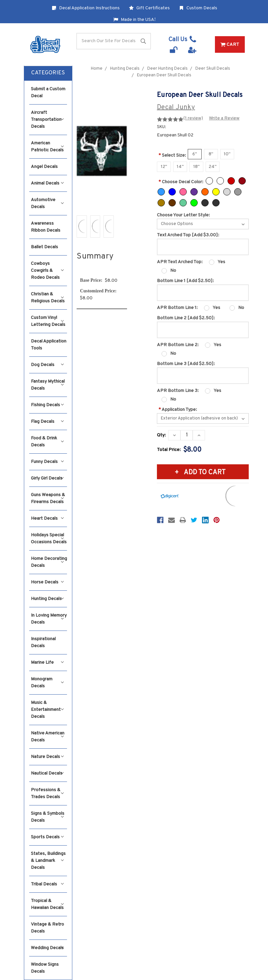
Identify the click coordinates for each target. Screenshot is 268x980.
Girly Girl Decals (47, 478)
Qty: (161, 435)
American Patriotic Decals (47, 147)
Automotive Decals (47, 203)
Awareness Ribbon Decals (46, 227)
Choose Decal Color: (181, 182)
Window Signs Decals (45, 968)
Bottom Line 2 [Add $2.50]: (186, 318)
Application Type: (178, 410)
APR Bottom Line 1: (177, 308)
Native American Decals (48, 737)
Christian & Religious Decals (48, 298)
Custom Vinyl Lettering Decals (48, 321)
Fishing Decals (47, 405)
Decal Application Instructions (86, 8)
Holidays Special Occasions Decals (49, 539)
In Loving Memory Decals (49, 619)
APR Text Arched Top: (180, 262)
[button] (48, 73)
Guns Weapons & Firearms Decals (48, 498)
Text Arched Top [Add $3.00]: (188, 235)
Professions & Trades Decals (47, 793)
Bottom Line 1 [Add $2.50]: (185, 281)
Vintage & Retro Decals (47, 928)
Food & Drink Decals (47, 442)
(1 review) (193, 118)
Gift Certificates (149, 8)
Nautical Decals (47, 773)
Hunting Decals (47, 599)
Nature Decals (47, 757)
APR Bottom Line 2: (178, 345)
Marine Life (47, 663)
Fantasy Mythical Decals (48, 385)
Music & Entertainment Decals (47, 710)
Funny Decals (47, 462)
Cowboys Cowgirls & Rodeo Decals (47, 271)
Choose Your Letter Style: (183, 215)
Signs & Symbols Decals (48, 817)
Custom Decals (198, 8)
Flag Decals (47, 422)
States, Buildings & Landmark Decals (48, 861)
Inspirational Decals (43, 642)
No (173, 271)
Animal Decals (47, 183)
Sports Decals (47, 837)
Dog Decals (47, 365)
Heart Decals (47, 519)
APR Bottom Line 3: (178, 391)
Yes (221, 262)
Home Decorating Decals (49, 562)
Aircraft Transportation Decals (47, 120)
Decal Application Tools (49, 345)
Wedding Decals (47, 948)
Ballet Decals (44, 247)
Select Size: (172, 155)
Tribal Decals (47, 884)
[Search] (114, 41)
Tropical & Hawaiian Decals (47, 904)
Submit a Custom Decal (48, 93)
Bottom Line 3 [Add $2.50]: (186, 364)
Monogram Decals (47, 683)
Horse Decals (47, 582)
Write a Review (224, 118)
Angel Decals (44, 167)
